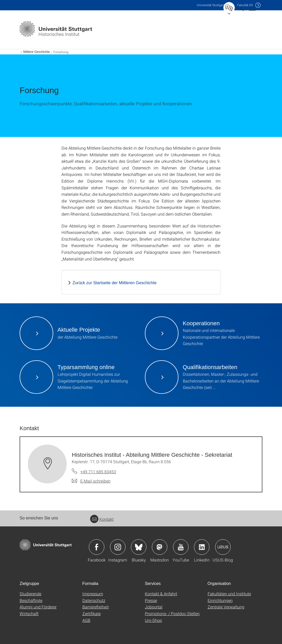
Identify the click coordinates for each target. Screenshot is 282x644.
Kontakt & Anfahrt (161, 594)
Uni (211, 5)
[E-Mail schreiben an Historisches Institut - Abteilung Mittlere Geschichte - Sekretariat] (91, 481)
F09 (245, 5)
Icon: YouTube (181, 547)
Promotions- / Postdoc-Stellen (172, 613)
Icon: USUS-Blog (223, 547)
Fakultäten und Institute (229, 594)
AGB (86, 620)
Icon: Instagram (118, 547)
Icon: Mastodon (160, 547)
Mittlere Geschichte (37, 52)
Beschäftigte (31, 600)
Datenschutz (94, 600)
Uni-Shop (153, 620)
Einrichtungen (220, 600)
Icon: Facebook (97, 547)
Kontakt (102, 519)
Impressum (93, 594)
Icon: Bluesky (139, 547)
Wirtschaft (29, 613)
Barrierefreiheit (96, 607)
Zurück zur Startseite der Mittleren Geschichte (115, 283)
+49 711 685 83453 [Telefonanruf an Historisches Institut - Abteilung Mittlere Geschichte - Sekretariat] (98, 472)
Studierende (30, 594)
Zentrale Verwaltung (226, 607)
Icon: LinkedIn (202, 547)
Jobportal (154, 607)
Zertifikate (92, 613)
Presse (151, 600)
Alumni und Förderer (38, 607)
